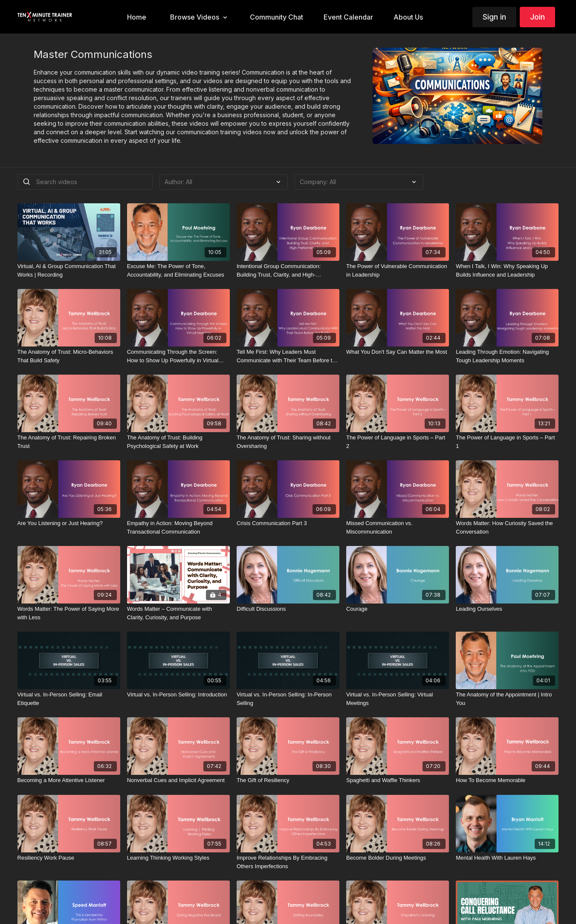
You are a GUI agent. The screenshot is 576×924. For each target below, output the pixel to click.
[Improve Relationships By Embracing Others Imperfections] (288, 862)
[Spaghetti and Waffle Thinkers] (398, 780)
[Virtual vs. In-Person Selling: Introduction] (178, 695)
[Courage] (398, 609)
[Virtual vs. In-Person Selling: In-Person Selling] (288, 699)
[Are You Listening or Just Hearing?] (69, 523)
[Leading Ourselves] (507, 609)
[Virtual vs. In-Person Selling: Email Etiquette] (69, 699)
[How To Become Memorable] (507, 780)
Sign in (494, 17)
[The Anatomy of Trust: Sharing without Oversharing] (288, 442)
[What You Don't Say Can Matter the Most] (398, 352)
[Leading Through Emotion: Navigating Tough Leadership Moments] (507, 356)
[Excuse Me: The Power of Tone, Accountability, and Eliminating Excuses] (178, 270)
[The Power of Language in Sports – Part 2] (398, 442)
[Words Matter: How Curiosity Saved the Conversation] (507, 527)
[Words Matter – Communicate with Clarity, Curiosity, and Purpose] (178, 613)
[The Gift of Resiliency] (288, 780)
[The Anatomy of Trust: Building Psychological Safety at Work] (178, 442)
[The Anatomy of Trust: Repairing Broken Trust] (69, 442)
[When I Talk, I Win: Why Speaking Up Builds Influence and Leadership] (507, 270)
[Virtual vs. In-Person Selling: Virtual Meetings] (398, 699)
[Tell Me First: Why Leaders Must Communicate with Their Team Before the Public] (288, 356)
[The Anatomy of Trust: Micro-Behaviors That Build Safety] (69, 356)
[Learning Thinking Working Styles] (178, 858)
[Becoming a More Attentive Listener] (69, 780)
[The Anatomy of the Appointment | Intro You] (507, 699)
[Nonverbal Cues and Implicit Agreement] (178, 780)
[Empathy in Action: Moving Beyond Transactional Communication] (178, 527)
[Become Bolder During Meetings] (398, 858)
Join (537, 17)
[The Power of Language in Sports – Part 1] (507, 442)
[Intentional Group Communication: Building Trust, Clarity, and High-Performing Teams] (288, 270)
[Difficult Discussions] (288, 609)
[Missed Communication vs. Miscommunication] (398, 527)
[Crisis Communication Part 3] (288, 523)
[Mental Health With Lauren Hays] (507, 858)
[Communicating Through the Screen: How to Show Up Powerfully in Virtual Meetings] (178, 356)
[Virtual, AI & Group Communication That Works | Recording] (69, 270)
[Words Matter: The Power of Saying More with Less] (69, 613)
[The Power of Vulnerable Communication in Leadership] (398, 270)
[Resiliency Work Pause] (69, 858)
